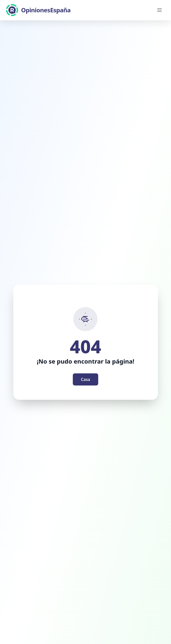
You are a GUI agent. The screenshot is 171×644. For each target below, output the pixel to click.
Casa (85, 379)
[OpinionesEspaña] (38, 10)
